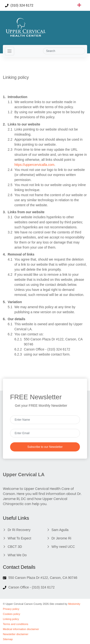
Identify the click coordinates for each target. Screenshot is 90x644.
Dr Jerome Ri (61, 538)
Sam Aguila (60, 530)
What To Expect (19, 538)
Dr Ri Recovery (19, 530)
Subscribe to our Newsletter (45, 447)
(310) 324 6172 (19, 5)
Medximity (74, 604)
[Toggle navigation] (9, 51)
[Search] (64, 51)
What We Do (17, 555)
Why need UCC (63, 547)
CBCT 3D (15, 547)
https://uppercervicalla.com (34, 165)
